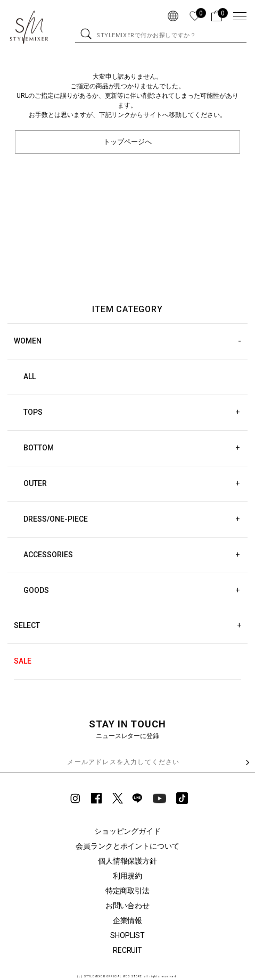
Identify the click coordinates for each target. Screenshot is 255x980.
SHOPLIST (127, 935)
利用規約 (128, 876)
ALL (30, 376)
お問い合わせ (128, 906)
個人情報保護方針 (128, 861)
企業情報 (128, 920)
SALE (23, 661)
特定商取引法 (128, 891)
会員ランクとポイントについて (128, 846)
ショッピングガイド (128, 831)
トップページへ (127, 142)
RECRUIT (128, 950)
